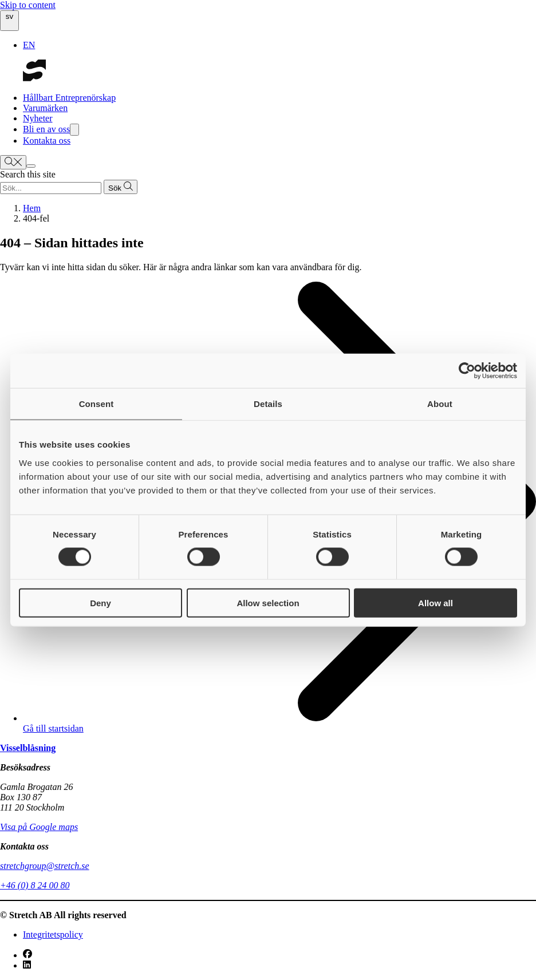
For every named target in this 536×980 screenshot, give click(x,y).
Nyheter (38, 118)
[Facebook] (27, 955)
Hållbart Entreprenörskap (69, 98)
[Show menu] (31, 166)
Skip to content (28, 5)
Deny (100, 602)
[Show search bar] (13, 162)
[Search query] (51, 188)
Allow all (435, 602)
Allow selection (268, 602)
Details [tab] (268, 404)
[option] (279, 45)
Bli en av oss (51, 129)
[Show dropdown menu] (74, 130)
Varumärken (45, 108)
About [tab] (440, 404)
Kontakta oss (47, 141)
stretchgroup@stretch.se (45, 866)
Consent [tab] (96, 404)
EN (29, 45)
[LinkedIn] (27, 965)
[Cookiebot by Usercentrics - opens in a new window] (467, 371)
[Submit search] (121, 187)
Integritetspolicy (53, 934)
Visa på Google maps (39, 827)
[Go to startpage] (34, 78)
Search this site (28, 174)
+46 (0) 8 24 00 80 (35, 885)
